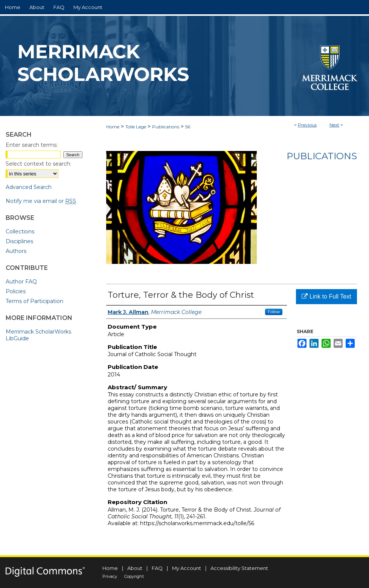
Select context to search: (38, 164)
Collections (20, 232)
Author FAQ (21, 282)
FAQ (157, 568)
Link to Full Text (326, 296)
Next (334, 125)
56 (188, 127)
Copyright (134, 576)
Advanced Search (29, 187)
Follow (274, 312)
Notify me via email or (41, 201)
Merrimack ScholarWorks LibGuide (38, 335)
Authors (16, 251)
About (135, 568)
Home (113, 127)
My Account (187, 568)
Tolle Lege (136, 127)
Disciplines (19, 241)
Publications (166, 127)
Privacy (110, 576)
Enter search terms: (32, 145)
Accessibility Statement (239, 568)
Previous (307, 125)
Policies (16, 291)
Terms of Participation (34, 301)
